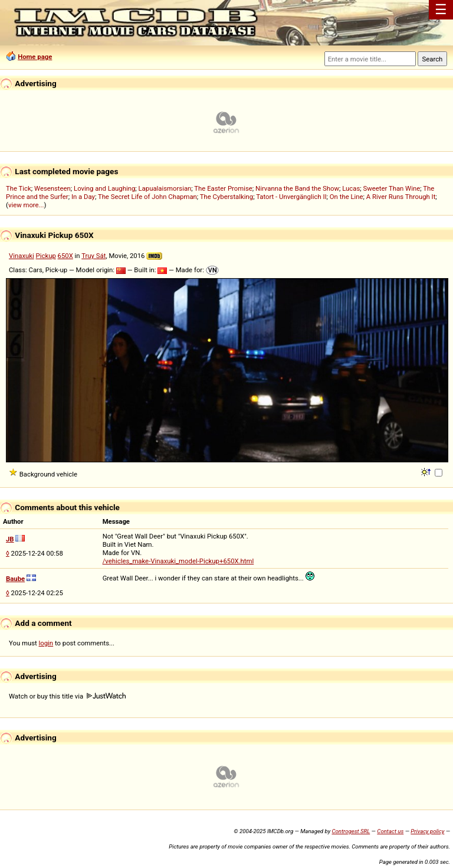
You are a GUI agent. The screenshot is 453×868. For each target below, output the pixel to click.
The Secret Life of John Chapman (147, 197)
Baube (15, 579)
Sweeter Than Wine (392, 188)
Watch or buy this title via (67, 696)
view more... (26, 205)
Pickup (46, 256)
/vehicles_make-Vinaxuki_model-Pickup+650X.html (178, 561)
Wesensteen (52, 188)
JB (10, 539)
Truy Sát (93, 256)
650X (65, 256)
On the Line (347, 197)
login (46, 643)
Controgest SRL (351, 831)
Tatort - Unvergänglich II (291, 197)
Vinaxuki (22, 256)
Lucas (351, 188)
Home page (35, 57)
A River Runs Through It (401, 197)
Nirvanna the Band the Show (297, 188)
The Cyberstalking (226, 197)
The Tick (19, 188)
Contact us (390, 831)
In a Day (83, 197)
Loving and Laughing (104, 188)
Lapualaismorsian (165, 188)
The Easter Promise (223, 188)
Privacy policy (427, 831)
